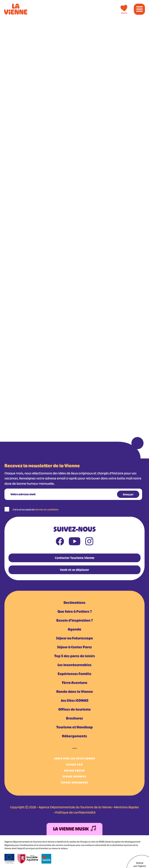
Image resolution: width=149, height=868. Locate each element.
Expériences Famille (74, 674)
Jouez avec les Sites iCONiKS (75, 758)
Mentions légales (126, 807)
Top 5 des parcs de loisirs (75, 656)
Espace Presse (75, 771)
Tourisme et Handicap (74, 727)
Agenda (74, 629)
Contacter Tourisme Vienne (75, 558)
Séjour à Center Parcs (74, 647)
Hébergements (74, 736)
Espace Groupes (74, 776)
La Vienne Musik (74, 829)
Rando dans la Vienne (75, 692)
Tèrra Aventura (74, 683)
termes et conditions (47, 510)
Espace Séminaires (75, 783)
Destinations (74, 603)
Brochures (74, 718)
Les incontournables (74, 665)
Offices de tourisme (74, 709)
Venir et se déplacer (74, 570)
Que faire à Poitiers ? (75, 612)
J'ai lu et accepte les (36, 510)
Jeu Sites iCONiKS (75, 701)
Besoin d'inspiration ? (74, 620)
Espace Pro (74, 765)
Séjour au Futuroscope (74, 638)
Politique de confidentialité (75, 812)
